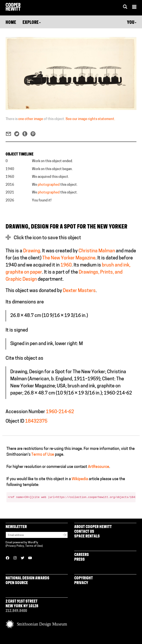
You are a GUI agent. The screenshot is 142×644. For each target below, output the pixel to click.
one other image (31, 119)
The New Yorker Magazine (69, 258)
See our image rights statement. (90, 119)
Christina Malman (97, 251)
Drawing (32, 251)
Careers (82, 555)
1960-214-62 (60, 412)
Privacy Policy (15, 546)
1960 (66, 265)
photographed (49, 185)
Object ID (15, 421)
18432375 (36, 421)
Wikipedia (80, 479)
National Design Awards (27, 578)
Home (11, 23)
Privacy (81, 583)
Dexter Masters (79, 291)
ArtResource (99, 467)
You (132, 23)
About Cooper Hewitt (93, 527)
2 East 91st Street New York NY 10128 (22, 604)
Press (79, 560)
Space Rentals (87, 537)
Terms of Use (43, 455)
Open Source (17, 583)
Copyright (84, 578)
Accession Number (25, 412)
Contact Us (84, 532)
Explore (32, 23)
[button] (134, 8)
